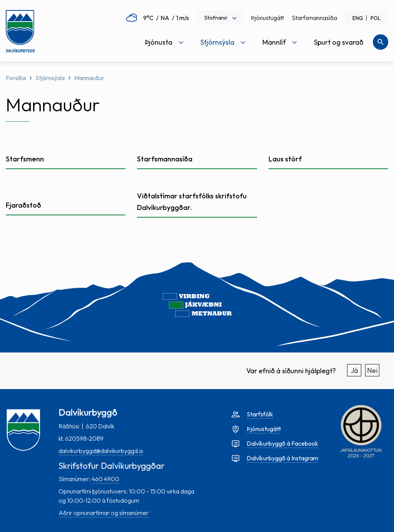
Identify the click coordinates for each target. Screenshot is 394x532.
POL (376, 18)
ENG (358, 18)
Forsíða (16, 78)
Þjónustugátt (267, 18)
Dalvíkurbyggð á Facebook (282, 443)
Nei (372, 370)
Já (354, 370)
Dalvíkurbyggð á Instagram (282, 458)
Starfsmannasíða (314, 18)
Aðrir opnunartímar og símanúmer (104, 513)
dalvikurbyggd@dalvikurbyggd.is (101, 451)
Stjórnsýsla (50, 78)
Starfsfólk (260, 414)
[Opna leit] (381, 42)
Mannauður (89, 78)
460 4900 (105, 479)
